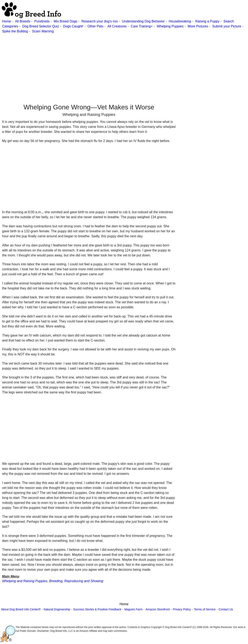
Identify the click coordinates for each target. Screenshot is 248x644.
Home (7, 21)
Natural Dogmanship (57, 609)
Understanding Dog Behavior (143, 21)
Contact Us (226, 609)
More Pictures (198, 26)
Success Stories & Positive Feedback (97, 609)
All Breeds (23, 21)
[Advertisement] (123, 63)
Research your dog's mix (100, 21)
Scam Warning (43, 31)
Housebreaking (180, 21)
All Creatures (117, 26)
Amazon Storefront (158, 609)
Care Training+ (142, 26)
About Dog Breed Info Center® (21, 609)
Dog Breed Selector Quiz (41, 26)
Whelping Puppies (170, 26)
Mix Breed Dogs (66, 21)
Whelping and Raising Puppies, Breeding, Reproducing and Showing (53, 581)
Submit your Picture (227, 26)
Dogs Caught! (73, 26)
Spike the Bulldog (15, 31)
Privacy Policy (182, 609)
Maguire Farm (133, 609)
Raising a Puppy (207, 21)
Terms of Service (205, 609)
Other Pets (95, 26)
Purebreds (42, 21)
